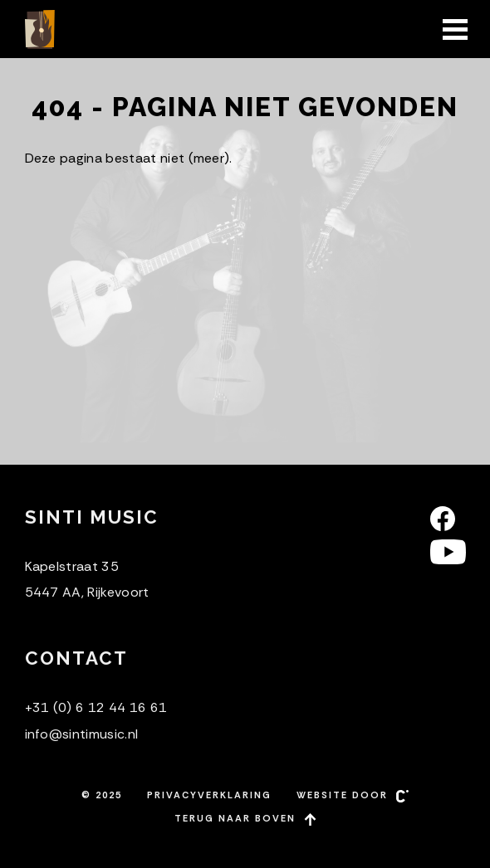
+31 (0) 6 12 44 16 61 (96, 707)
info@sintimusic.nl (82, 734)
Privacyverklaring (209, 795)
